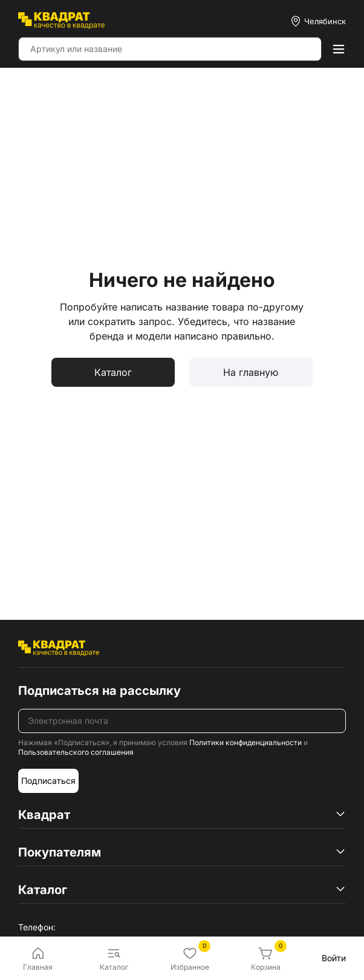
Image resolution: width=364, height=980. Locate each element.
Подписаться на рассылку (99, 691)
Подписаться (48, 781)
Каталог (113, 372)
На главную (251, 372)
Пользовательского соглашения (76, 752)
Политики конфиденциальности (245, 742)
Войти (334, 958)
